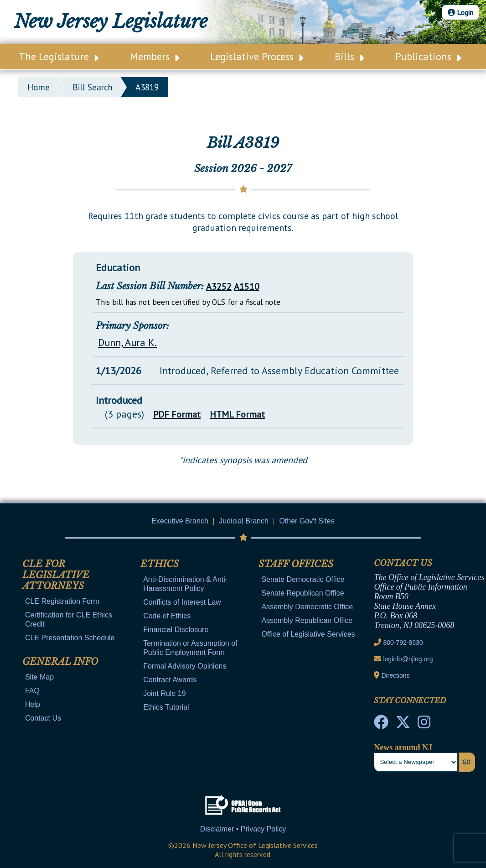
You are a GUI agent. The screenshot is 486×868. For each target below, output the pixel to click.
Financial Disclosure (176, 630)
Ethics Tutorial (166, 707)
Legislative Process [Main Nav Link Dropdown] (257, 56)
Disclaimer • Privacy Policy (243, 829)
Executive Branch (180, 521)
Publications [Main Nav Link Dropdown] (428, 56)
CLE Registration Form (62, 601)
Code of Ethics (167, 616)
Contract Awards (170, 680)
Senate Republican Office (302, 593)
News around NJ (403, 748)
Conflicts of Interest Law (182, 602)
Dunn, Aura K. (127, 342)
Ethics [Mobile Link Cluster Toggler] (160, 564)
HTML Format (237, 414)
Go (466, 762)
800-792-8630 (403, 643)
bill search (93, 87)
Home (39, 87)
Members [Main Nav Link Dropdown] (155, 56)
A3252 (219, 287)
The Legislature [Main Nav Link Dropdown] (59, 56)
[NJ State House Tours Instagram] (424, 725)
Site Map (39, 677)
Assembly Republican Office (307, 620)
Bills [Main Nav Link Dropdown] (349, 56)
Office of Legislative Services (308, 634)
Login (460, 12)
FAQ (32, 691)
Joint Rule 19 (164, 693)
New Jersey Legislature (111, 21)
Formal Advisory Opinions (185, 666)
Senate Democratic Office (303, 579)
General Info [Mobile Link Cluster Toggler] (60, 662)
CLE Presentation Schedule (70, 638)
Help (33, 704)
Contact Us (43, 718)
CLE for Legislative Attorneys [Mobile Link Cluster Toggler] (56, 575)
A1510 (247, 287)
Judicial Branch (244, 521)
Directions (395, 675)
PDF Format (177, 414)
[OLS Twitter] (403, 725)
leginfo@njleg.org (408, 659)
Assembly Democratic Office (307, 607)
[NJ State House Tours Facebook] (381, 725)
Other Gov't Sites (307, 521)
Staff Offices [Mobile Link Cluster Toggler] (296, 564)
